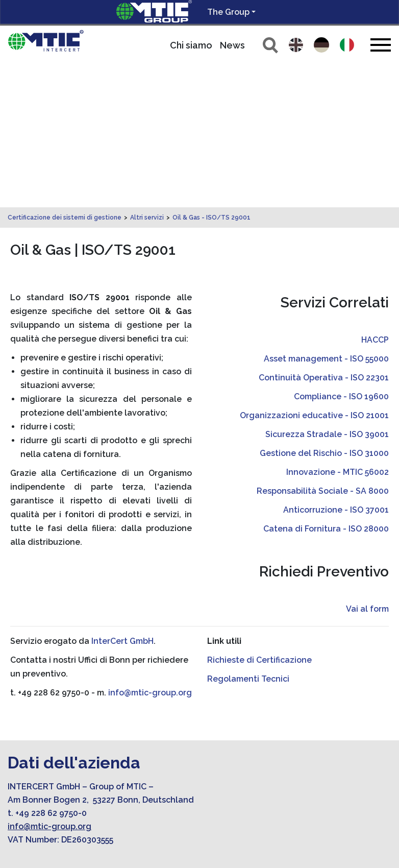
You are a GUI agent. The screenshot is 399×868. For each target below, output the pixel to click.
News (232, 45)
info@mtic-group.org (150, 550)
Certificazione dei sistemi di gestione (65, 75)
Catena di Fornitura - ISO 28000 (326, 386)
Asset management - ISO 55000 (326, 216)
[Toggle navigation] (381, 45)
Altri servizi (147, 75)
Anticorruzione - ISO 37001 (336, 367)
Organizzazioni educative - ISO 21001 (314, 272)
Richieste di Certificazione (259, 517)
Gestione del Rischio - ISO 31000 (324, 310)
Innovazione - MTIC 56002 (338, 329)
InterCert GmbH (122, 498)
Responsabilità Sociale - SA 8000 (323, 348)
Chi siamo (191, 45)
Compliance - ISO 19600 (341, 254)
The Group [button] (228, 12)
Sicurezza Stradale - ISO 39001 (327, 291)
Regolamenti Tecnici (248, 536)
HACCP (375, 197)
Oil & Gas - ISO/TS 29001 (211, 75)
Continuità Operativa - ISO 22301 (324, 235)
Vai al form (367, 466)
